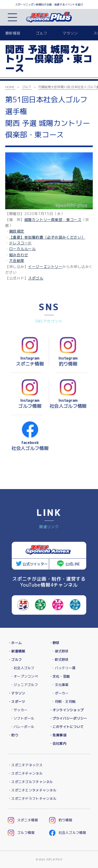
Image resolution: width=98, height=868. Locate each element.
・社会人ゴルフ (22, 668)
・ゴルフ (15, 660)
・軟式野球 (60, 660)
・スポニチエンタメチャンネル (32, 790)
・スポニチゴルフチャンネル (30, 782)
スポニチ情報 (23, 820)
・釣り (13, 735)
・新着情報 (16, 651)
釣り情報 (61, 820)
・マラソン (16, 693)
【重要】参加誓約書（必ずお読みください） (47, 237)
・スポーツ (16, 701)
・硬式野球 (60, 651)
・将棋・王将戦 (63, 701)
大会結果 (17, 261)
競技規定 (17, 231)
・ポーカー (60, 693)
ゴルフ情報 (21, 833)
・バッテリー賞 (63, 668)
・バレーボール (22, 727)
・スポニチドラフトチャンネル (32, 799)
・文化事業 (60, 685)
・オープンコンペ (24, 676)
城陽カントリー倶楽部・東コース (53, 220)
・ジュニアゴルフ (24, 685)
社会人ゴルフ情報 (68, 833)
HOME (10, 87)
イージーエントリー (45, 267)
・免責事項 (58, 735)
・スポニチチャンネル (25, 773)
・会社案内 (58, 743)
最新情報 (13, 33)
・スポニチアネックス (25, 765)
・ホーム (15, 643)
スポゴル (36, 278)
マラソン (70, 33)
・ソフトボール (22, 718)
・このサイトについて (67, 727)
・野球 (54, 643)
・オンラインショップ (67, 710)
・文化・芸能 (60, 676)
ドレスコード (21, 243)
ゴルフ (41, 33)
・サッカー (19, 710)
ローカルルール (22, 249)
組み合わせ (19, 255)
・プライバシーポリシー (68, 718)
